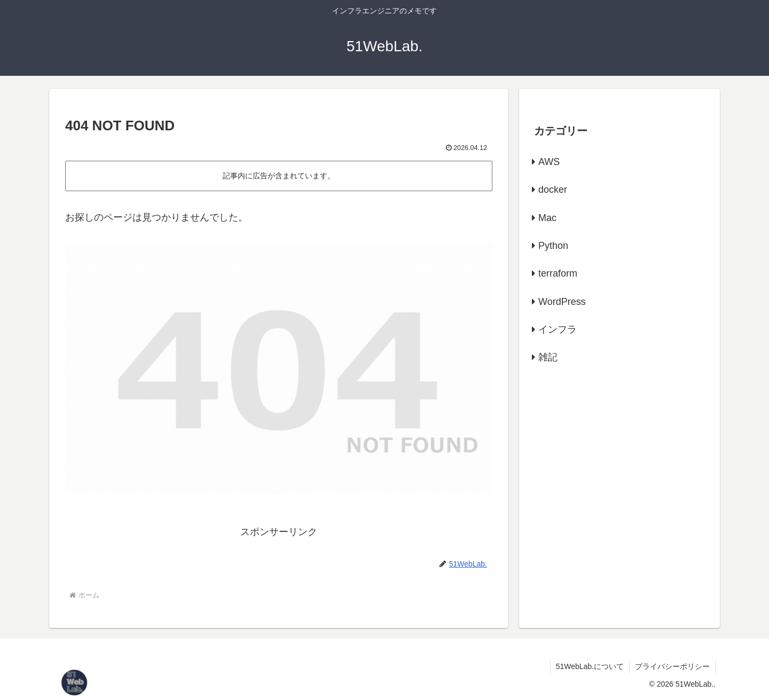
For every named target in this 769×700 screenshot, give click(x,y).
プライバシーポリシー (672, 666)
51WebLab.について (590, 666)
